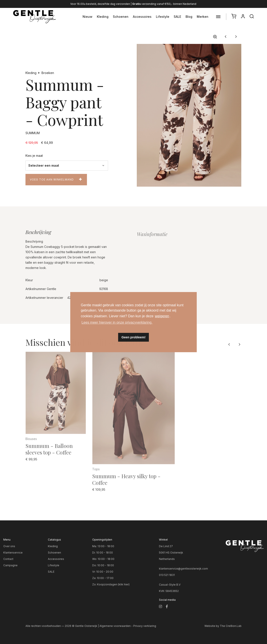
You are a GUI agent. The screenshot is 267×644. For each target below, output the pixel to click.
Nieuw (87, 17)
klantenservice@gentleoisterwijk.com (183, 569)
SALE (177, 17)
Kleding (103, 17)
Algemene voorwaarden (115, 626)
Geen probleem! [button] (133, 337)
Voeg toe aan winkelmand (52, 179)
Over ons (9, 546)
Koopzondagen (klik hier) (113, 584)
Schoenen (121, 17)
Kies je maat (34, 156)
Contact (8, 559)
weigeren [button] (162, 316)
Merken (203, 17)
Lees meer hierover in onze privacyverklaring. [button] (117, 322)
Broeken (48, 73)
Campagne (10, 565)
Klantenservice (13, 553)
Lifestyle (163, 17)
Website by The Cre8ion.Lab (223, 626)
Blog (189, 17)
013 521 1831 (167, 575)
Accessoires (142, 17)
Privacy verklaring (145, 626)
